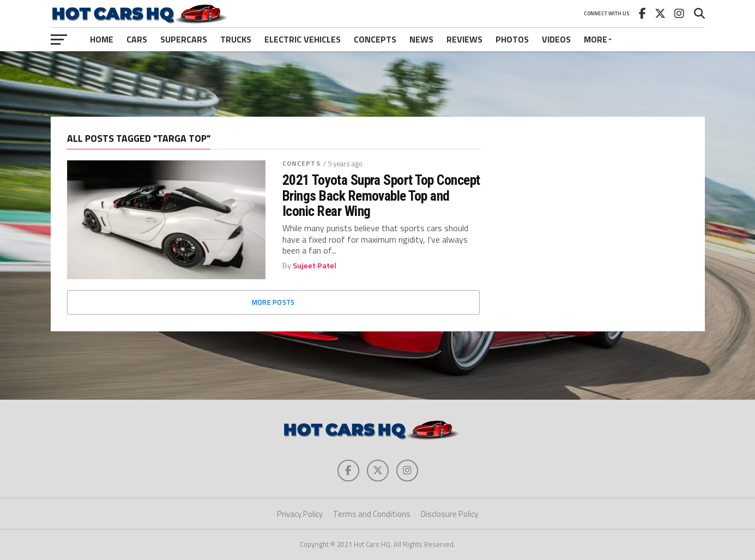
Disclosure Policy (449, 514)
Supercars (184, 39)
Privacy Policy (300, 514)
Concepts (375, 39)
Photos (512, 39)
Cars (137, 39)
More (596, 39)
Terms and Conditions (372, 514)
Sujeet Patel (315, 266)
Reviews (464, 39)
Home (102, 39)
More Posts (273, 302)
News (421, 39)
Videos (556, 39)
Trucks (236, 39)
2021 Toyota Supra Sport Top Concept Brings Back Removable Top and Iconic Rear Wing (381, 195)
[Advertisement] (378, 84)
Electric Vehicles (303, 39)
